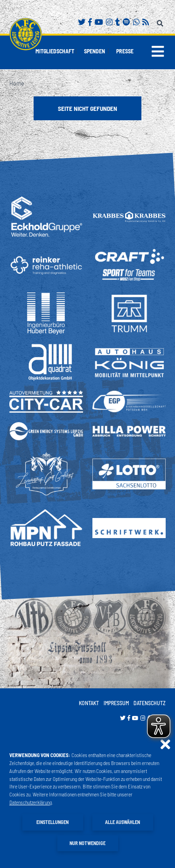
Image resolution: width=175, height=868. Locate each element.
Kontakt (89, 703)
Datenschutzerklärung (31, 802)
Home (17, 83)
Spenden (94, 51)
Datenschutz (150, 703)
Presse (125, 51)
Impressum (116, 703)
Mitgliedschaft (55, 51)
